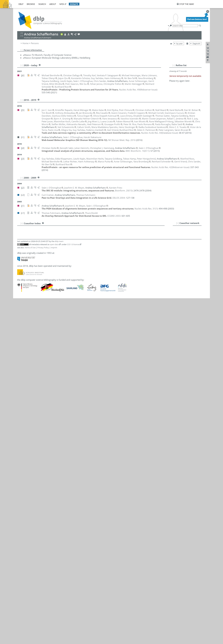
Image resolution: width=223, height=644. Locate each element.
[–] (22, 50)
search (42, 4)
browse (31, 4)
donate (74, 4)
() (138, 90)
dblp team (59, 241)
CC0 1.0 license (73, 244)
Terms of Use (30, 248)
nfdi (62, 4)
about (53, 4)
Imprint (54, 248)
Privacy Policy (43, 248)
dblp (21, 4)
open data (54, 244)
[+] (178, 223)
